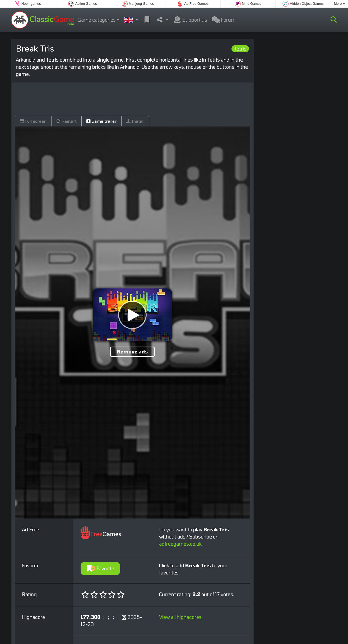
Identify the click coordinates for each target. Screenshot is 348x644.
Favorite (101, 568)
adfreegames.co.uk (180, 544)
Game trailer (101, 121)
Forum (224, 20)
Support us (190, 20)
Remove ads (132, 352)
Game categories (97, 20)
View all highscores (180, 617)
